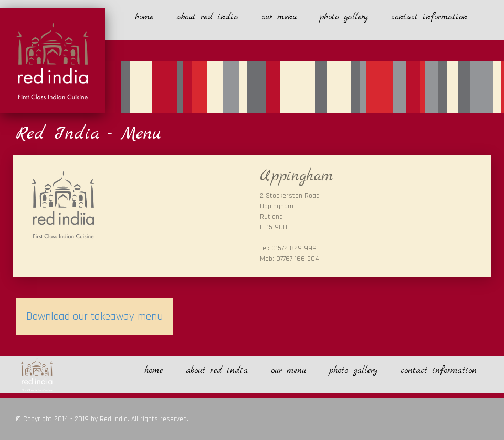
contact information (429, 17)
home (144, 17)
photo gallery (344, 17)
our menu (279, 17)
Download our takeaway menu (94, 316)
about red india (207, 17)
